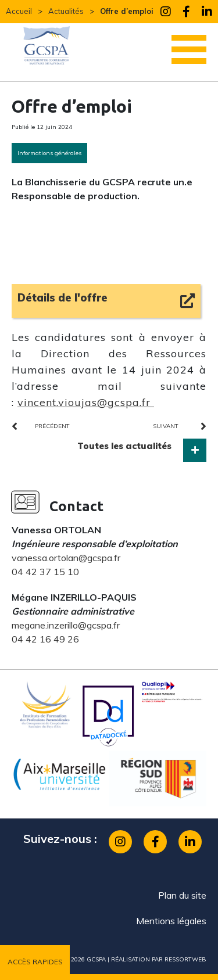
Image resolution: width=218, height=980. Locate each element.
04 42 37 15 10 (45, 572)
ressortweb (185, 959)
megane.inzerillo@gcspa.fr (66, 625)
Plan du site (182, 895)
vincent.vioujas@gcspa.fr (86, 402)
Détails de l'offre (62, 298)
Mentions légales (171, 921)
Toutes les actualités (124, 446)
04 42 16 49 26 (45, 639)
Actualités (66, 11)
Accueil (19, 11)
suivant (166, 426)
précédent (52, 426)
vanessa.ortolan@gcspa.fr (66, 558)
